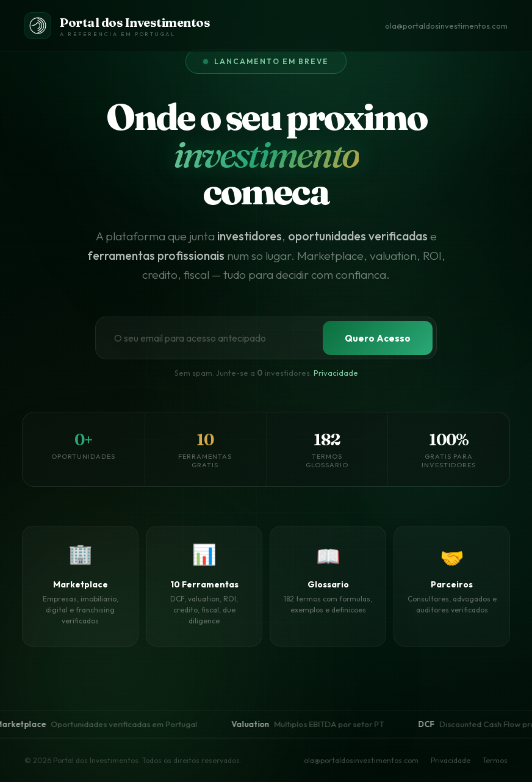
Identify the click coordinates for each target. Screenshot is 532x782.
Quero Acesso (378, 338)
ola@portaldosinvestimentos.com (446, 26)
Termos (495, 760)
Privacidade (336, 373)
